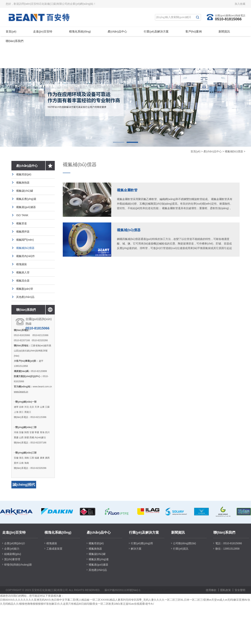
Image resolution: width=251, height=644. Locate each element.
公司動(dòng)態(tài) (185, 543)
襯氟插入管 (23, 272)
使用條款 (211, 590)
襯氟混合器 (23, 281)
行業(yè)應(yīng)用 (142, 543)
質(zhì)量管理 (12, 559)
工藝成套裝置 (54, 549)
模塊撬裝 (21, 264)
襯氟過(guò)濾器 (26, 207)
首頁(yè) (11, 31)
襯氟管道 (21, 223)
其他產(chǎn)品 (25, 297)
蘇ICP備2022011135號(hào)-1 (122, 590)
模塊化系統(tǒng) (80, 31)
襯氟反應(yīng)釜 (26, 199)
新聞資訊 (224, 31)
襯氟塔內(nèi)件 (25, 256)
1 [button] (119, 142)
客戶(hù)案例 (194, 31)
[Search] (175, 17)
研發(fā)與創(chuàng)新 (18, 565)
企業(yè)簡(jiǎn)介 (15, 543)
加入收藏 (240, 4)
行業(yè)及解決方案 (156, 31)
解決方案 (136, 549)
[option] (125, 107)
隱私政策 (226, 590)
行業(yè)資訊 (181, 549)
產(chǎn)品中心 (117, 31)
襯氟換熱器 (23, 183)
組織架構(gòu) (13, 554)
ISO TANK (22, 215)
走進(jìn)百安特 (43, 31)
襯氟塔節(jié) (24, 174)
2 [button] (132, 142)
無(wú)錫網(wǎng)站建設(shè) (159, 590)
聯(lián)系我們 (15, 41)
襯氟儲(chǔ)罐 (25, 191)
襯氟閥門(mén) (25, 240)
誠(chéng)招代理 (24, 488)
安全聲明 (240, 590)
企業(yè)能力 (12, 549)
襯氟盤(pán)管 (25, 289)
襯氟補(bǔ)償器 (234, 151)
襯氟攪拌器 (23, 232)
